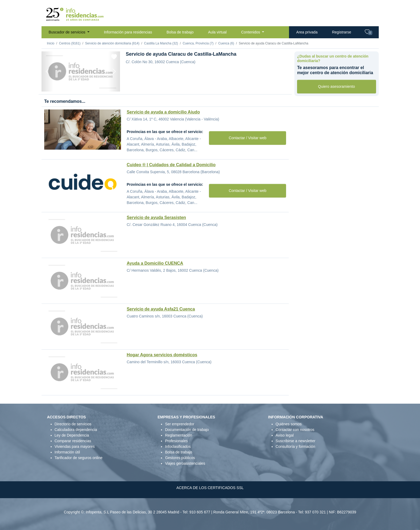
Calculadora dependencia (76, 430)
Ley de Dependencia (72, 435)
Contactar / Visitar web (248, 138)
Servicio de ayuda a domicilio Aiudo (163, 112)
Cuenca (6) (226, 43)
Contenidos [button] (251, 32)
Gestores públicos (180, 458)
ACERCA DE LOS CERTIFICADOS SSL (210, 488)
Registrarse (342, 32)
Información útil (67, 452)
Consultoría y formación (295, 446)
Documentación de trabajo (187, 430)
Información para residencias (128, 32)
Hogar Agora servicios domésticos (162, 355)
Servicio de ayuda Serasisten (156, 217)
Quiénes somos (289, 424)
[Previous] (47, 71)
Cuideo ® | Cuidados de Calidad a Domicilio (171, 165)
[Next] (114, 71)
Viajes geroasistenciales (185, 463)
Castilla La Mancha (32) (161, 43)
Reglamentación (179, 435)
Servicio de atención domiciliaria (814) (112, 43)
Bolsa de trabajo (180, 32)
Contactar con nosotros (295, 430)
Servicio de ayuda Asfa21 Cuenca (161, 309)
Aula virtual (217, 32)
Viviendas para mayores (75, 446)
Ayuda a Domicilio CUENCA (155, 263)
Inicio (51, 43)
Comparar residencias (73, 441)
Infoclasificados (178, 446)
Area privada (307, 32)
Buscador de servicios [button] (68, 32)
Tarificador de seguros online (79, 458)
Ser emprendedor (180, 424)
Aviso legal (285, 435)
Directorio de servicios (73, 424)
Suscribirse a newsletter (296, 441)
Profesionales (176, 441)
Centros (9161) (70, 43)
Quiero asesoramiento (336, 86)
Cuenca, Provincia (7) (198, 43)
